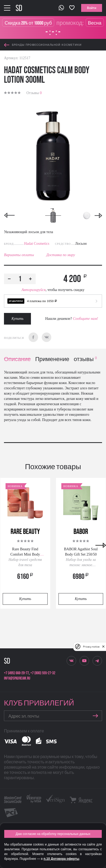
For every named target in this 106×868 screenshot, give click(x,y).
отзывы (85, 359)
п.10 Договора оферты (61, 859)
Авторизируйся (33, 290)
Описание (17, 359)
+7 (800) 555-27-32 (43, 673)
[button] (53, 301)
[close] (103, 647)
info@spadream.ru (17, 678)
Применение (52, 359)
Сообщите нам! (86, 319)
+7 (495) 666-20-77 (16, 673)
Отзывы (34, 93)
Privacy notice (91, 647)
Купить (18, 319)
